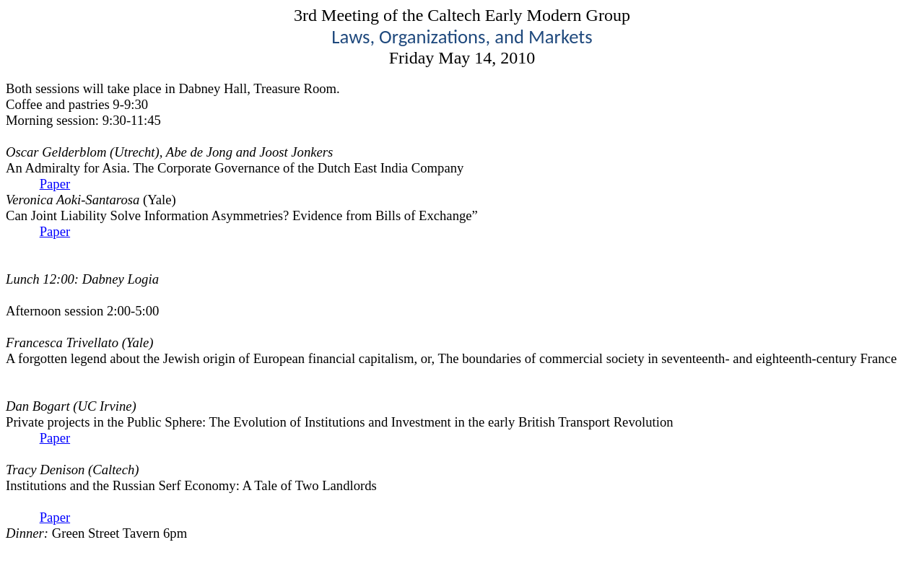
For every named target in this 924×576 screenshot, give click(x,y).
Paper (55, 184)
